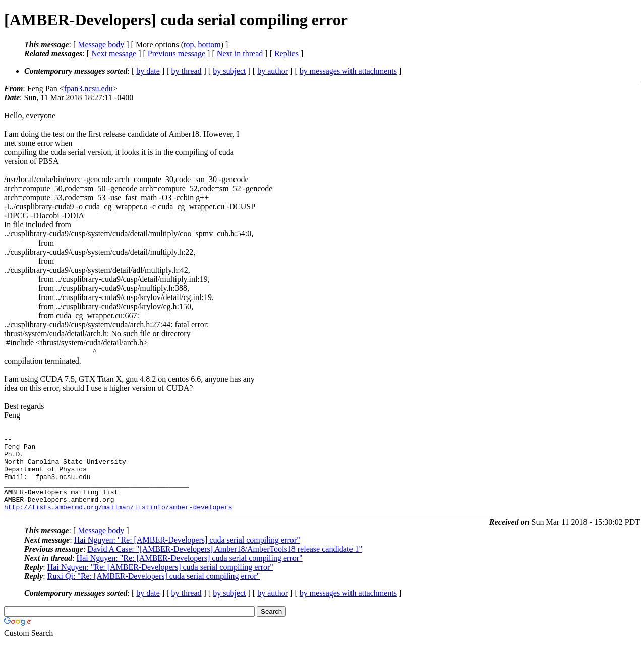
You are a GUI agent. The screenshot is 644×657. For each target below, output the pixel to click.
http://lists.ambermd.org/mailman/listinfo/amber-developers (118, 522)
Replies (286, 54)
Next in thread (240, 54)
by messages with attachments (348, 71)
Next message (114, 54)
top (189, 45)
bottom (209, 45)
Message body (101, 45)
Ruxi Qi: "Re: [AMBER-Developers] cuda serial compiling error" (154, 591)
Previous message (177, 54)
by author (273, 71)
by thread (187, 71)
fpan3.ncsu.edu (89, 88)
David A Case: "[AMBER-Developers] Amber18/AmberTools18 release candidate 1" (225, 564)
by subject (229, 71)
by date (148, 71)
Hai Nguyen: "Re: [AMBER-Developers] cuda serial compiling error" (187, 555)
